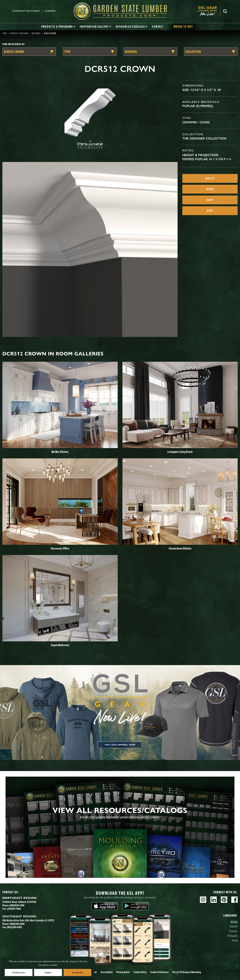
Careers (50, 11)
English (234, 921)
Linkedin (214, 900)
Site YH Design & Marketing (187, 972)
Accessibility (107, 972)
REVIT (210, 178)
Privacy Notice (123, 972)
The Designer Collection (204, 138)
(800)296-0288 (17, 924)
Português (233, 936)
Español (234, 926)
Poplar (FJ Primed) (198, 106)
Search (225, 11)
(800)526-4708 (17, 905)
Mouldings (36, 33)
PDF (210, 211)
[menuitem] (209, 11)
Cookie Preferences (159, 972)
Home (5, 33)
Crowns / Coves (196, 122)
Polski (235, 940)
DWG (210, 189)
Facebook (234, 900)
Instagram (203, 900)
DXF (210, 200)
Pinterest (224, 900)
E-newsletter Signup (26, 11)
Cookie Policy (140, 972)
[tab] (58, 27)
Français (234, 931)
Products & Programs (19, 33)
